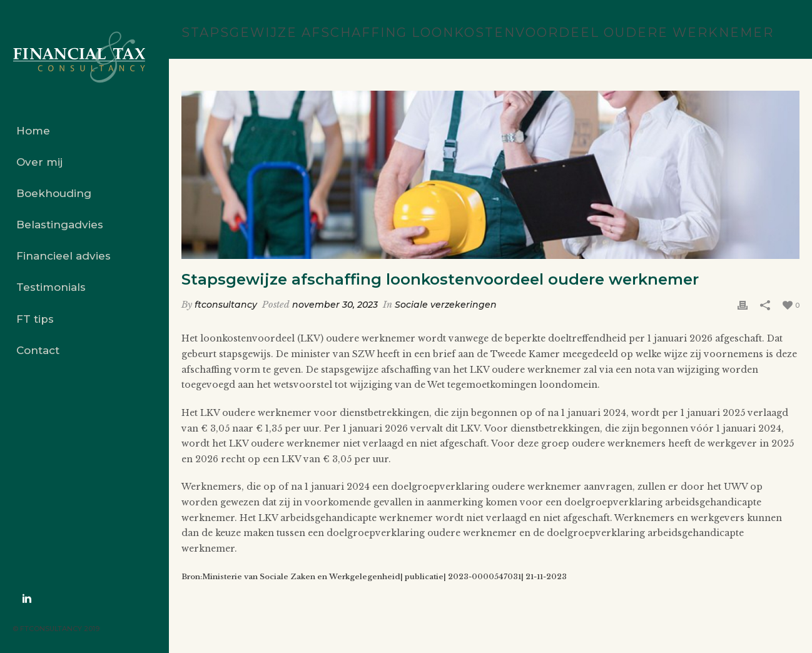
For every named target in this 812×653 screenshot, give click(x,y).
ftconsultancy (226, 305)
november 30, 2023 (335, 305)
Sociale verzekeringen (446, 305)
